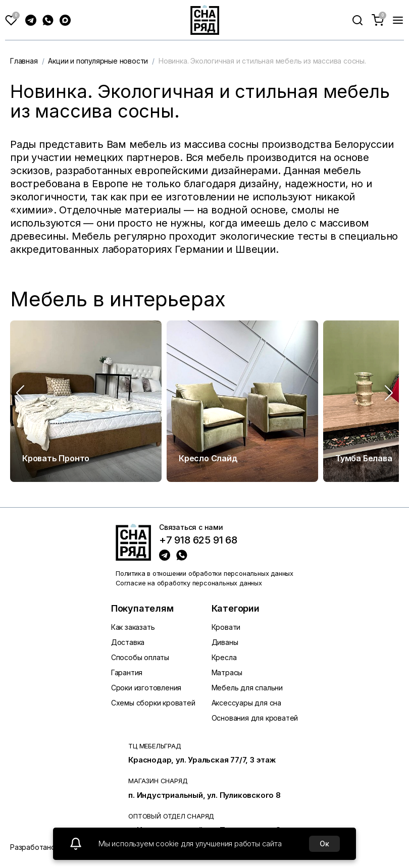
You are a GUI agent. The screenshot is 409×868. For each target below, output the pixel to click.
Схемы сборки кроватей (153, 703)
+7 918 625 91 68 (198, 540)
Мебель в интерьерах (118, 299)
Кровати (226, 627)
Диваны (225, 642)
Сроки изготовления (146, 688)
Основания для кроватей (255, 718)
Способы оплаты (140, 657)
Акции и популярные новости (98, 61)
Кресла (224, 657)
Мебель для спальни (247, 688)
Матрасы (227, 672)
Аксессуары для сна (246, 703)
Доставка (128, 642)
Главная (24, 61)
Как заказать (133, 627)
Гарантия (127, 672)
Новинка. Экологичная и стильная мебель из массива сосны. (262, 61)
